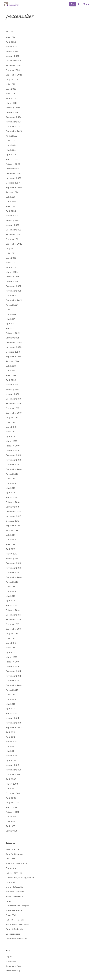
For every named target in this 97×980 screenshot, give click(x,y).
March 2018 (11, 497)
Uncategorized (13, 934)
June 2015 (11, 643)
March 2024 (12, 159)
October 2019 (13, 408)
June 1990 (11, 817)
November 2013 (13, 723)
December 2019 (13, 399)
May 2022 (11, 263)
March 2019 (11, 441)
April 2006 (11, 798)
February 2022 (13, 277)
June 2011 (11, 746)
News (8, 901)
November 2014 (13, 676)
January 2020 (13, 394)
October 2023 (13, 183)
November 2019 (13, 404)
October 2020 (13, 352)
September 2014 (14, 685)
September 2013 (14, 728)
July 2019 (10, 422)
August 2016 (12, 582)
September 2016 (14, 577)
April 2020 (11, 380)
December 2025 (14, 61)
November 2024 (14, 122)
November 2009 (14, 770)
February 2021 (13, 333)
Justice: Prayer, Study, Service (20, 878)
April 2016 (11, 601)
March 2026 (12, 47)
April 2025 (11, 98)
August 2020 (12, 361)
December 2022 (14, 230)
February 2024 (13, 164)
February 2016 (13, 610)
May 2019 (10, 432)
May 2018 (10, 488)
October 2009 (13, 774)
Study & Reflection (15, 929)
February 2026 (13, 51)
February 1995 (13, 812)
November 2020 (14, 347)
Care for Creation (14, 854)
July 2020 (11, 366)
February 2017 (13, 558)
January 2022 (13, 281)
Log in (9, 957)
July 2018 (10, 479)
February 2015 (13, 662)
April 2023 (11, 211)
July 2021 (10, 310)
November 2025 (14, 65)
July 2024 (11, 141)
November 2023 (14, 178)
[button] (88, 4)
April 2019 (11, 436)
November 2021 (13, 291)
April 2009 (11, 779)
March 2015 (11, 657)
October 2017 (13, 521)
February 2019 (13, 446)
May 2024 (11, 150)
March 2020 (12, 385)
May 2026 (11, 37)
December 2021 (13, 286)
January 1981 (12, 831)
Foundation (11, 868)
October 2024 (13, 126)
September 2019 (14, 413)
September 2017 (14, 526)
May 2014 (10, 704)
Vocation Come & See (16, 939)
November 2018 (13, 460)
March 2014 (12, 713)
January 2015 (12, 666)
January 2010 (12, 765)
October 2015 (13, 624)
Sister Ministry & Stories (17, 924)
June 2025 (11, 89)
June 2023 (11, 202)
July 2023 (11, 197)
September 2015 (14, 629)
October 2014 (13, 681)
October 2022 (13, 239)
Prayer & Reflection (15, 910)
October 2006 (13, 793)
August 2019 (12, 418)
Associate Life (13, 849)
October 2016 (13, 573)
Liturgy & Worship (14, 887)
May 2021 (10, 319)
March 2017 (11, 554)
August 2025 (12, 80)
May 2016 (10, 596)
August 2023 (12, 192)
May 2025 (11, 94)
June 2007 (11, 789)
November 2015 (13, 620)
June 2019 (11, 427)
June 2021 (11, 314)
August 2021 (12, 305)
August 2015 (12, 634)
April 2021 (11, 324)
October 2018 (13, 465)
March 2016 (11, 605)
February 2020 (13, 389)
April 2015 (11, 652)
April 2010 (11, 760)
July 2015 (10, 638)
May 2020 (11, 375)
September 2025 (14, 75)
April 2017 (11, 549)
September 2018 (14, 469)
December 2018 (13, 455)
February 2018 (13, 502)
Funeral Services (14, 873)
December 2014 (13, 671)
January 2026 (13, 56)
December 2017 (13, 512)
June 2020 (11, 371)
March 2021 (11, 328)
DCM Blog (11, 859)
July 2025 (11, 84)
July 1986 (10, 821)
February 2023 (13, 220)
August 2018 (12, 474)
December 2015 (13, 615)
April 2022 (11, 267)
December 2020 (14, 342)
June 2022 (11, 258)
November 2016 (13, 568)
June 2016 (11, 591)
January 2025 (13, 112)
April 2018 (11, 493)
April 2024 (11, 155)
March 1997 (11, 807)
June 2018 (11, 483)
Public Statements (15, 920)
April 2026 (11, 42)
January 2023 (13, 225)
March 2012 (11, 742)
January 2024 (13, 169)
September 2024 (14, 131)
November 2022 (14, 234)
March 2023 (12, 216)
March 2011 (11, 756)
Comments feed (14, 966)
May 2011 (10, 751)
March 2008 (12, 784)
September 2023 (14, 188)
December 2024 (14, 117)
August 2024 (12, 136)
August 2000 (12, 803)
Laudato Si (11, 882)
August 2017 (12, 530)
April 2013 (11, 732)
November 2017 (13, 516)
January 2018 (12, 507)
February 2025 (13, 108)
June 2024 (11, 145)
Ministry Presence (14, 896)
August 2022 (12, 249)
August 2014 (12, 690)
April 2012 (11, 737)
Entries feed (12, 961)
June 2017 (11, 540)
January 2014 (12, 718)
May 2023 (11, 206)
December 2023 (14, 173)
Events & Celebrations (17, 863)
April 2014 (11, 709)
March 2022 (12, 272)
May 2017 (10, 544)
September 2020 (14, 357)
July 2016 (10, 587)
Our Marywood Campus (17, 906)
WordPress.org (13, 971)
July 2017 (10, 535)
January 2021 (12, 338)
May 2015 (10, 648)
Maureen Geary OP (15, 892)
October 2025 (13, 70)
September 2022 (14, 244)
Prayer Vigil (11, 915)
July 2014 (10, 695)
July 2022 (11, 253)
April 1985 (11, 826)
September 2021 (14, 300)
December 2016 (13, 563)
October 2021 (13, 296)
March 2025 (12, 103)
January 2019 (12, 450)
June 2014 (11, 699)
